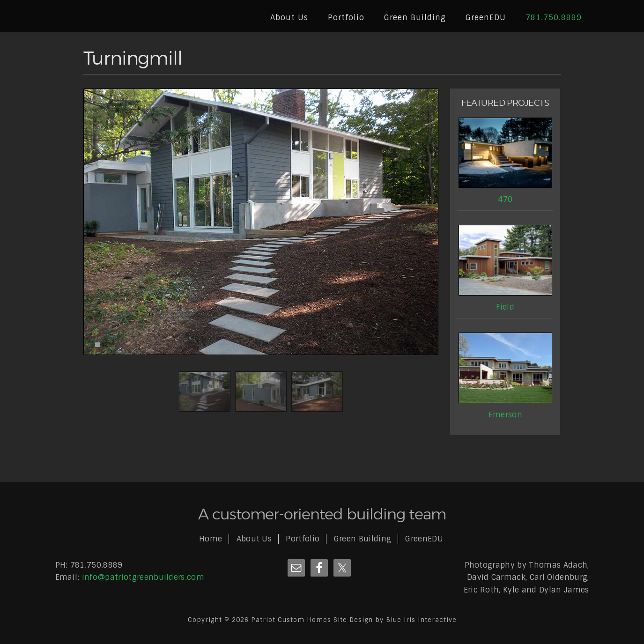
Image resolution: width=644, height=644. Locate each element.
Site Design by (360, 620)
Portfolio (303, 539)
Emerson (505, 415)
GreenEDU (424, 539)
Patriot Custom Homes (109, 17)
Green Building (363, 539)
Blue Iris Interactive (421, 620)
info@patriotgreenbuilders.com (143, 577)
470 (505, 199)
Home (211, 539)
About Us (254, 539)
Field (505, 307)
